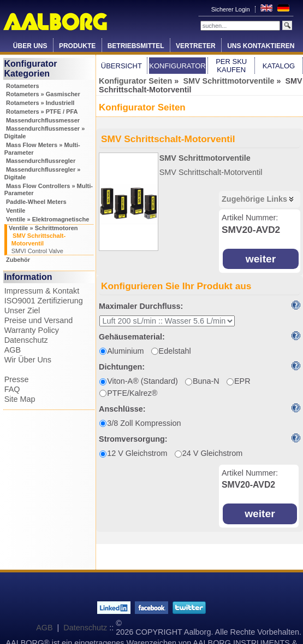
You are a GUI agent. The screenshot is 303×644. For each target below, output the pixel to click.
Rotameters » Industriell (40, 103)
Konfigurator (177, 66)
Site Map (20, 399)
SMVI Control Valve (37, 251)
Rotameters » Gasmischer (43, 94)
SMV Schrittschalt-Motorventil (211, 172)
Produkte (77, 46)
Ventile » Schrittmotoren (43, 228)
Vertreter (196, 46)
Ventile (16, 210)
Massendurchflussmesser (43, 120)
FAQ (12, 389)
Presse (17, 379)
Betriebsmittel (136, 46)
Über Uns (30, 46)
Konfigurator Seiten (135, 81)
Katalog (279, 66)
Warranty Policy (32, 330)
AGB (13, 350)
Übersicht (121, 66)
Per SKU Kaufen (231, 66)
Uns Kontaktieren (261, 46)
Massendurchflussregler (41, 161)
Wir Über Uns (28, 360)
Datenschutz (26, 340)
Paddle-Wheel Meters (36, 202)
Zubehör (18, 260)
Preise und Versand (39, 320)
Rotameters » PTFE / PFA (42, 112)
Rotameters (23, 86)
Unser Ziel (22, 311)
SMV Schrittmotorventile (228, 81)
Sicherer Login (231, 9)
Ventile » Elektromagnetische (47, 219)
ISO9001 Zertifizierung (44, 301)
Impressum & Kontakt (42, 291)
